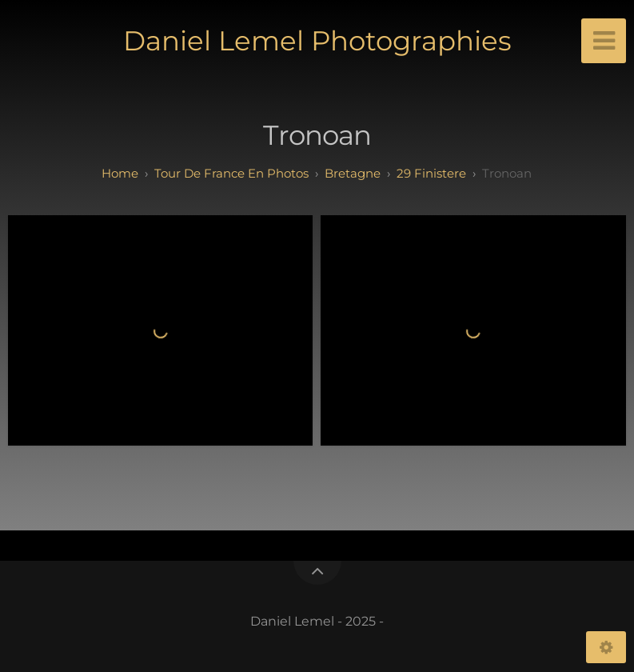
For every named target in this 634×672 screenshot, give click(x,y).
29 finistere (431, 173)
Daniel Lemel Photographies (317, 41)
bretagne (353, 173)
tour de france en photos (231, 173)
